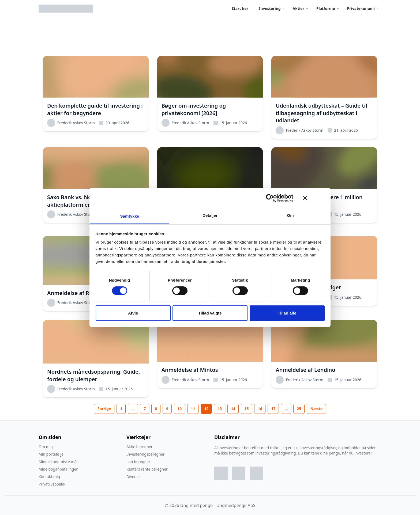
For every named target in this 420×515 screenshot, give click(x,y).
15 (246, 409)
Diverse (133, 477)
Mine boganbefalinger (58, 469)
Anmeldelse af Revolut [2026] (85, 293)
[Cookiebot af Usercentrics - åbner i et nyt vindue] (270, 198)
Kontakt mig (49, 477)
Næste (316, 409)
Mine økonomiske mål (58, 462)
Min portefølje (51, 454)
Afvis (133, 313)
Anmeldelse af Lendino (305, 370)
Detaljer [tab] (210, 215)
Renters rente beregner (147, 469)
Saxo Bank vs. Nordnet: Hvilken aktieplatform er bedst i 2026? (88, 201)
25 (299, 409)
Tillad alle (287, 313)
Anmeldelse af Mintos (190, 370)
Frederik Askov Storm (71, 123)
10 (179, 409)
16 (260, 409)
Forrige (104, 409)
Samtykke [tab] (130, 216)
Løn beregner (138, 462)
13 (220, 409)
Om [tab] (290, 215)
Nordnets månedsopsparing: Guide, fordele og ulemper (93, 375)
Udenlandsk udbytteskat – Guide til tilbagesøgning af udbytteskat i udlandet (321, 113)
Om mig (46, 447)
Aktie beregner (139, 447)
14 (233, 409)
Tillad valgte (210, 313)
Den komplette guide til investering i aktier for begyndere (95, 109)
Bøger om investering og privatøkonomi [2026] (194, 109)
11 (193, 409)
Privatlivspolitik (52, 484)
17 (273, 409)
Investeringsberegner (145, 454)
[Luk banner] (314, 198)
